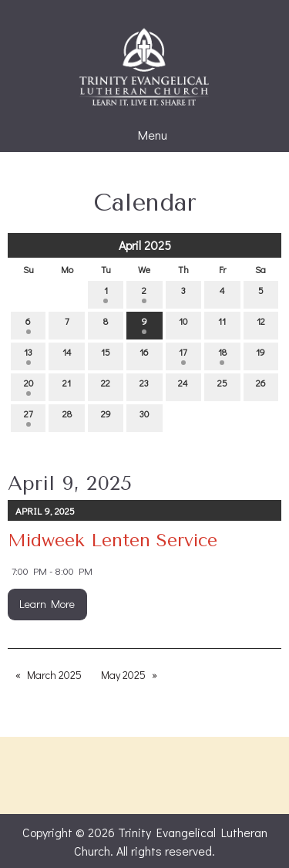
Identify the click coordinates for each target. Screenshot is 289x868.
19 (260, 355)
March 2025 (54, 675)
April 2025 (145, 245)
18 (222, 355)
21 (67, 386)
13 (28, 355)
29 (106, 417)
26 (261, 386)
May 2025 (123, 675)
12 (261, 324)
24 (183, 386)
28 (67, 417)
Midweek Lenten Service (113, 540)
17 (183, 355)
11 (222, 324)
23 (144, 386)
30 (144, 417)
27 (29, 417)
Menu (145, 135)
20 (29, 386)
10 (183, 324)
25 (222, 386)
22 (106, 386)
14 (67, 355)
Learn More (47, 604)
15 (106, 355)
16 (144, 355)
